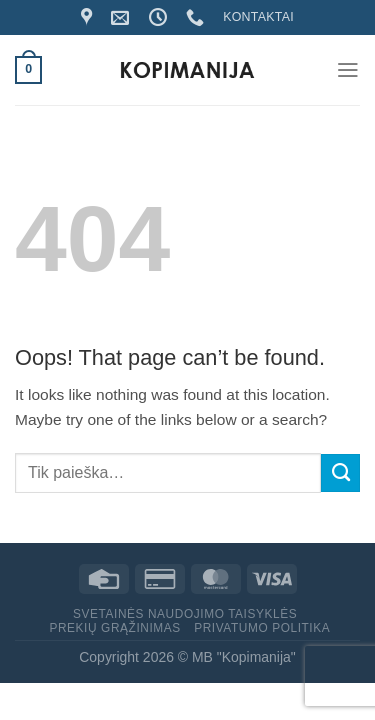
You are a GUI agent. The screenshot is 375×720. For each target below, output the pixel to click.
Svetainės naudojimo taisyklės (185, 614)
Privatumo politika (262, 628)
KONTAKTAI (258, 17)
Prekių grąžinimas (114, 628)
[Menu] (348, 70)
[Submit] (340, 473)
